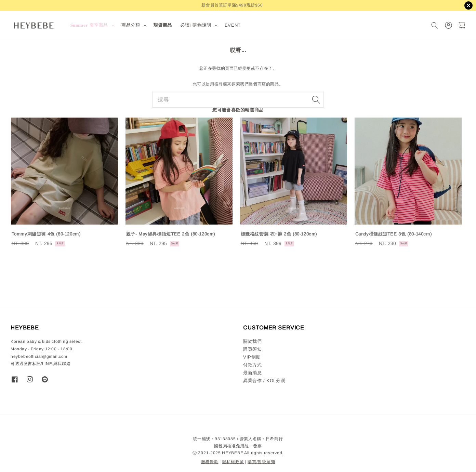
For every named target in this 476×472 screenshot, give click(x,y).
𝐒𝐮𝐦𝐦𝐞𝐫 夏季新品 (89, 25)
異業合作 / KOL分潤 (264, 381)
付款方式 (252, 365)
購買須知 (252, 349)
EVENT (233, 25)
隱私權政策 (233, 462)
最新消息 (252, 373)
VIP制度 (252, 357)
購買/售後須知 (261, 462)
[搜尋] (434, 25)
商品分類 (131, 25)
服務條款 (210, 462)
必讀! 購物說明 (196, 25)
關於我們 (252, 341)
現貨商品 (163, 25)
